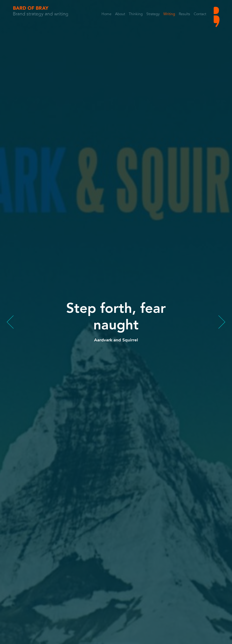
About (120, 14)
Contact (200, 14)
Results (184, 14)
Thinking (136, 14)
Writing (169, 14)
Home (106, 14)
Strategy (153, 14)
